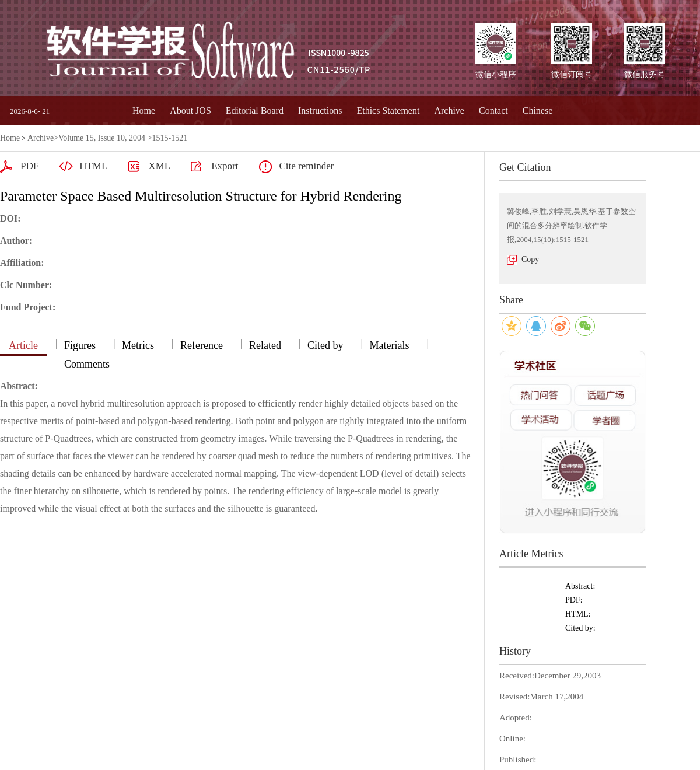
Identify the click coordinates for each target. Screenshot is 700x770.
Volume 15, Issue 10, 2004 (102, 138)
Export (225, 166)
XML (159, 166)
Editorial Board (255, 111)
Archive (449, 111)
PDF (29, 166)
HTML (93, 166)
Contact (494, 111)
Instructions (320, 111)
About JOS (190, 111)
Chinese (538, 111)
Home (144, 111)
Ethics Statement (388, 111)
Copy (530, 259)
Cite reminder (306, 166)
